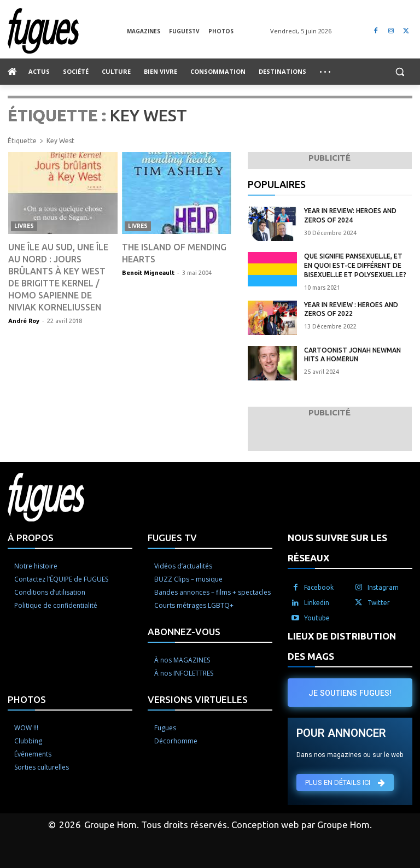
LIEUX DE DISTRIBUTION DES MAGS (342, 646)
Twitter (379, 603)
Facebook (319, 587)
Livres (24, 226)
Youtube (317, 618)
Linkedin (317, 603)
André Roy (24, 321)
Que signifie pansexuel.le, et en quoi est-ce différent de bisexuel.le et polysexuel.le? (355, 265)
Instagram (383, 587)
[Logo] (67, 31)
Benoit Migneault (148, 273)
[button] (399, 72)
